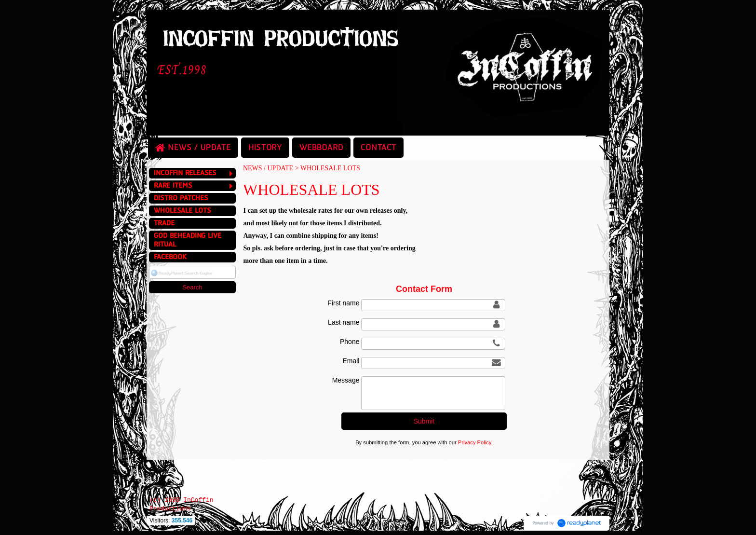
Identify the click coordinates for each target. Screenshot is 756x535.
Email (351, 361)
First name (343, 303)
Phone (350, 342)
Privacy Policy (475, 442)
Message (346, 380)
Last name (344, 322)
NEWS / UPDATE (268, 168)
